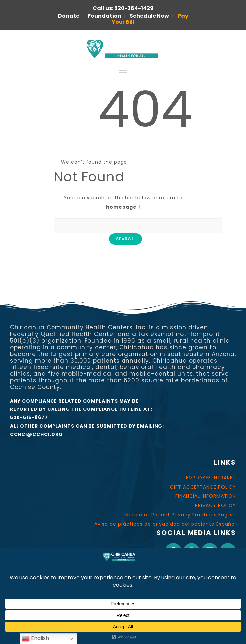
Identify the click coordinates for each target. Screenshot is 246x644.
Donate (69, 16)
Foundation (105, 16)
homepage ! (123, 207)
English (35, 639)
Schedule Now (149, 16)
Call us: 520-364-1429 (123, 8)
